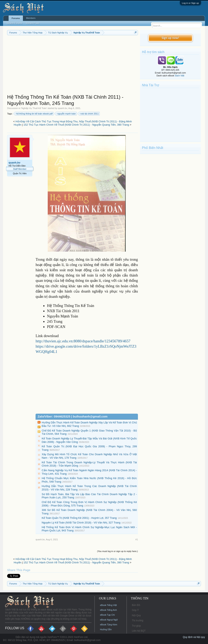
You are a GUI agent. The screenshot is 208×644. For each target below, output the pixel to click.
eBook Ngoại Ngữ (109, 620)
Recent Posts (33, 23)
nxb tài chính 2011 (89, 114)
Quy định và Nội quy (194, 637)
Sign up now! (170, 38)
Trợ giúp (136, 626)
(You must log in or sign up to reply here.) (118, 551)
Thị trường (138, 621)
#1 (137, 539)
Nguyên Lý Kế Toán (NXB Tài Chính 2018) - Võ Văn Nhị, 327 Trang (81, 523)
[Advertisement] (73, 66)
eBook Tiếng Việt (108, 605)
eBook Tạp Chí (107, 615)
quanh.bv (62, 108)
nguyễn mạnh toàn (66, 114)
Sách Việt (179, 76)
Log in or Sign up (190, 3)
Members (31, 18)
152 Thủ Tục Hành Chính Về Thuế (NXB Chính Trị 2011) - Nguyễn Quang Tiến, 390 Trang (76, 125)
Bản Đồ (136, 605)
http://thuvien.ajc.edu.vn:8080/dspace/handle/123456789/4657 (83, 341)
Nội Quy (136, 615)
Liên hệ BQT (139, 631)
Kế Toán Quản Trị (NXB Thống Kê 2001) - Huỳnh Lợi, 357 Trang (79, 518)
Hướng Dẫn (106, 629)
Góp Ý (135, 610)
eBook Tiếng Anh (108, 610)
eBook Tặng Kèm (109, 625)
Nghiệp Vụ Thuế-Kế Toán (34, 108)
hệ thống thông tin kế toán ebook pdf (34, 114)
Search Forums (14, 23)
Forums (16, 18)
